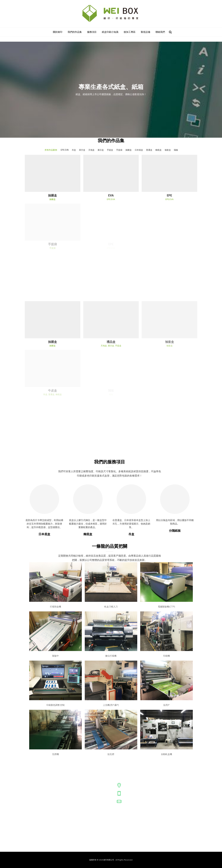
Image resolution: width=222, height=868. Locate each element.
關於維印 (58, 32)
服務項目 (92, 32)
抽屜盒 (129, 150)
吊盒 (74, 150)
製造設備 (145, 32)
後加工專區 (130, 32)
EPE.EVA (65, 150)
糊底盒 (158, 150)
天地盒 (91, 150)
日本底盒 (139, 150)
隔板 (176, 150)
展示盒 (101, 150)
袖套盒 (168, 150)
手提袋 (119, 150)
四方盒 (82, 150)
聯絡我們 (160, 32)
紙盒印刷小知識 (110, 32)
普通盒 (149, 150)
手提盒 (110, 150)
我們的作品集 (75, 32)
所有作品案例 (51, 150)
